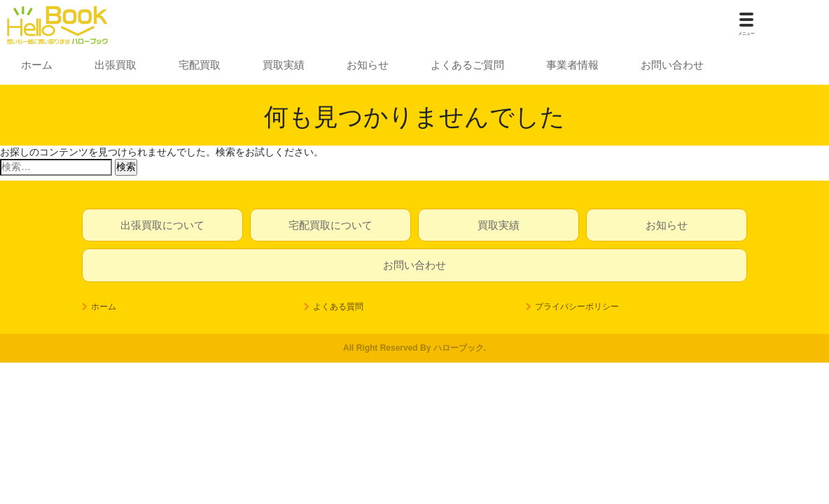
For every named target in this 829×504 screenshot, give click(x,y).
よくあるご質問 (467, 65)
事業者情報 (572, 65)
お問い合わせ (672, 65)
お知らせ (368, 65)
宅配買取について (330, 225)
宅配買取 (200, 65)
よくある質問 (338, 307)
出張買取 (116, 65)
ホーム (37, 65)
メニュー (746, 34)
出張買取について (162, 225)
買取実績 (284, 65)
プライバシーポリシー (577, 307)
